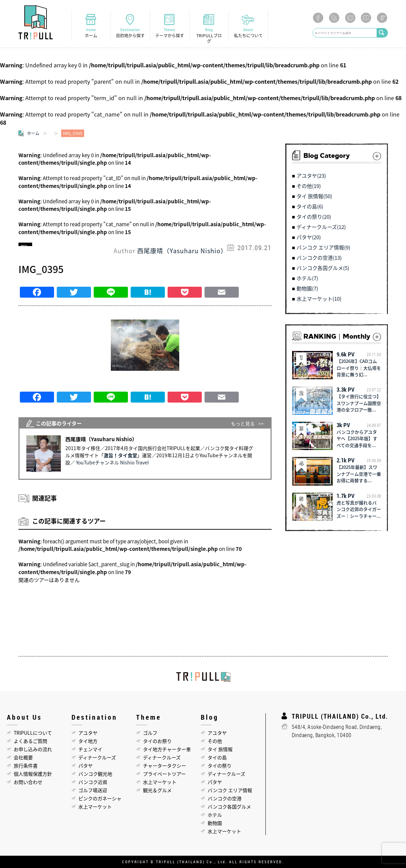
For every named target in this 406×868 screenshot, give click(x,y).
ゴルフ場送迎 (93, 790)
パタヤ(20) (309, 237)
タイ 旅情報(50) (314, 196)
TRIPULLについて (33, 733)
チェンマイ (90, 749)
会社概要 (23, 757)
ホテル (215, 815)
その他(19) (309, 186)
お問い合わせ (28, 782)
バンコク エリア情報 (230, 790)
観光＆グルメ (157, 790)
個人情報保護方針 (33, 774)
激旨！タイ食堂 (120, 455)
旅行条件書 (26, 765)
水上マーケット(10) (319, 299)
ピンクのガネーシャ (100, 798)
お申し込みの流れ (33, 749)
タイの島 (217, 757)
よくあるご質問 (30, 741)
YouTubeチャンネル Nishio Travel (112, 462)
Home (91, 33)
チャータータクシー (165, 765)
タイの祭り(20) (314, 217)
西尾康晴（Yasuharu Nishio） (182, 251)
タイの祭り (220, 765)
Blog (209, 36)
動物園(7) (307, 288)
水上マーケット (95, 806)
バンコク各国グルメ (229, 806)
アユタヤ (88, 733)
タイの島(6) (310, 206)
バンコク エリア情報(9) (323, 247)
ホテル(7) (307, 278)
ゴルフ (150, 733)
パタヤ (86, 765)
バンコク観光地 (95, 774)
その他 (215, 741)
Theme (170, 33)
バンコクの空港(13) (319, 258)
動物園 (215, 823)
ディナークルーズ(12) (321, 227)
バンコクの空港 (225, 798)
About (248, 33)
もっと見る (243, 423)
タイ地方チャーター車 (167, 749)
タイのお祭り (157, 741)
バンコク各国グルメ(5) (323, 268)
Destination (130, 33)
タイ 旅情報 (220, 749)
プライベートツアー (164, 774)
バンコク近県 (93, 782)
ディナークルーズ (97, 757)
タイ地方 (88, 741)
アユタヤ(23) (311, 176)
